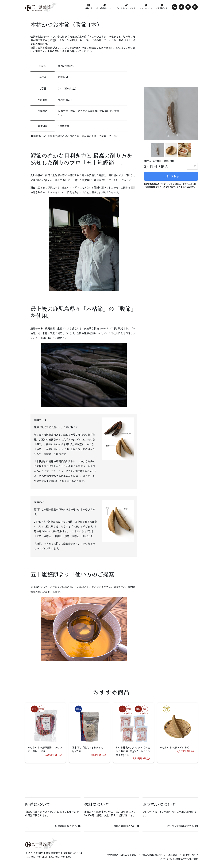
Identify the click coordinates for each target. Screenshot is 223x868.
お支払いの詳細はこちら (182, 826)
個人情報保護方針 (152, 855)
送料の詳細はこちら (126, 826)
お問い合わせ (190, 855)
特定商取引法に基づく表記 (122, 855)
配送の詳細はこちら (68, 826)
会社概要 (172, 855)
